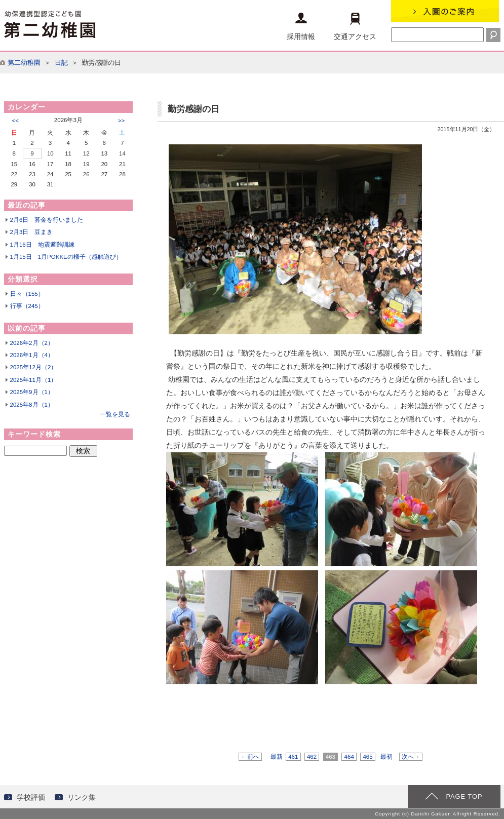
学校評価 (31, 797)
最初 (386, 757)
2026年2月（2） (32, 343)
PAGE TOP (464, 796)
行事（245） (27, 306)
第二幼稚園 (24, 63)
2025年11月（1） (34, 380)
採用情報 (301, 27)
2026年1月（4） (32, 355)
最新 (277, 757)
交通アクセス (355, 27)
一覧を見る (115, 414)
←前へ (250, 757)
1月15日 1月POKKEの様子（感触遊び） (66, 257)
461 (293, 757)
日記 (61, 63)
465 (368, 757)
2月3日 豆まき (32, 232)
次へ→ (411, 757)
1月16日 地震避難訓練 (42, 245)
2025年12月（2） (34, 367)
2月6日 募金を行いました (47, 220)
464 (349, 757)
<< (15, 121)
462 (312, 757)
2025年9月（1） (32, 392)
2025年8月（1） (32, 405)
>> (121, 121)
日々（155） (27, 294)
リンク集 (82, 797)
